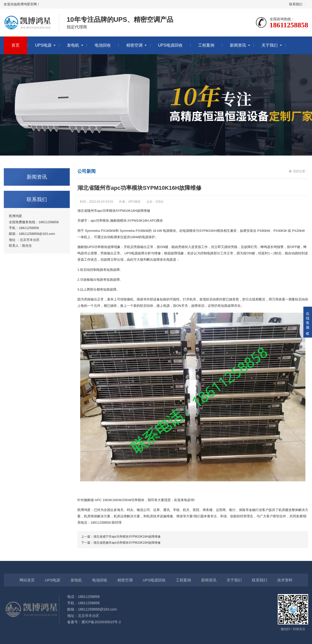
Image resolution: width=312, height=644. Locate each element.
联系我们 (296, 4)
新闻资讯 (238, 45)
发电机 (73, 45)
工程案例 (206, 45)
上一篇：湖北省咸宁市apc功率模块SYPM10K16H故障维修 (121, 537)
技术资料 (285, 580)
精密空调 (134, 45)
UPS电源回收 (170, 45)
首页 (15, 45)
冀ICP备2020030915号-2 (101, 622)
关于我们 (270, 45)
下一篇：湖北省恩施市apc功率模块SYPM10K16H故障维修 (121, 543)
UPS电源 (43, 45)
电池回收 (103, 45)
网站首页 (27, 580)
